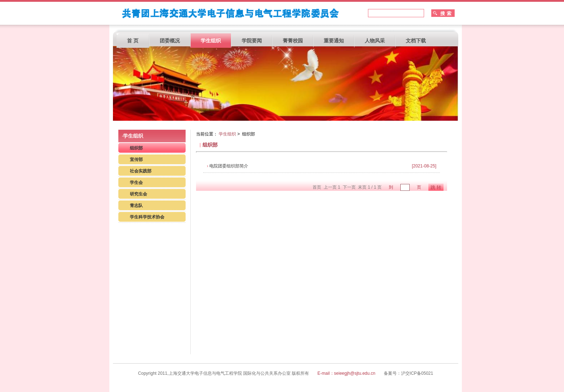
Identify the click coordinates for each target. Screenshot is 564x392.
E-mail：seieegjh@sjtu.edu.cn (347, 373)
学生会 (136, 183)
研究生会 (138, 194)
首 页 (133, 41)
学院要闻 (252, 41)
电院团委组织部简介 (228, 166)
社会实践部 (141, 171)
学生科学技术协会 (147, 217)
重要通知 (334, 41)
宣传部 (136, 160)
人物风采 (375, 41)
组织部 (136, 148)
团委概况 (170, 41)
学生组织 (211, 41)
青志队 (136, 206)
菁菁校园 (293, 41)
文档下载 (416, 41)
